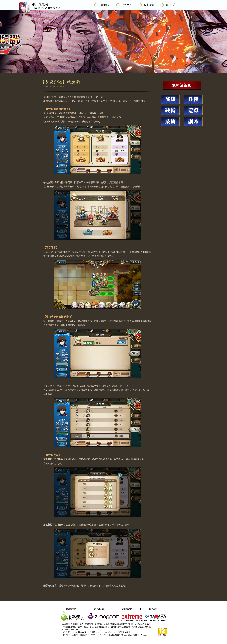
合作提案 (99, 609)
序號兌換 (127, 5)
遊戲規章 (127, 609)
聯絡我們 (71, 609)
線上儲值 (149, 5)
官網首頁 (105, 5)
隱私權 (153, 609)
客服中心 (171, 5)
